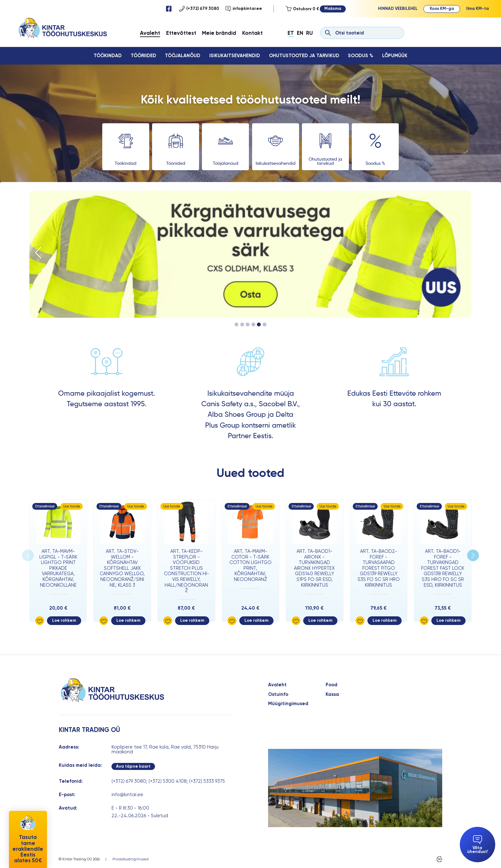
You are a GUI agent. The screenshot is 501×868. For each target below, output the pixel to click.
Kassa (332, 694)
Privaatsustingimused (131, 859)
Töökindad (108, 56)
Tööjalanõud (183, 56)
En (300, 33)
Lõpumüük (395, 56)
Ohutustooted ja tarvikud (304, 56)
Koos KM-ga (442, 8)
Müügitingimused (288, 704)
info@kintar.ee (244, 9)
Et (291, 33)
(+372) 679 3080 (199, 9)
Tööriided (143, 56)
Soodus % (361, 56)
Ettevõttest (181, 33)
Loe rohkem (64, 620)
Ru (309, 33)
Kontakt (252, 33)
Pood (331, 685)
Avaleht (150, 33)
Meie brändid (219, 33)
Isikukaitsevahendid (235, 56)
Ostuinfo (278, 694)
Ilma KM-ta (478, 8)
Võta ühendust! (478, 845)
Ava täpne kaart (133, 766)
